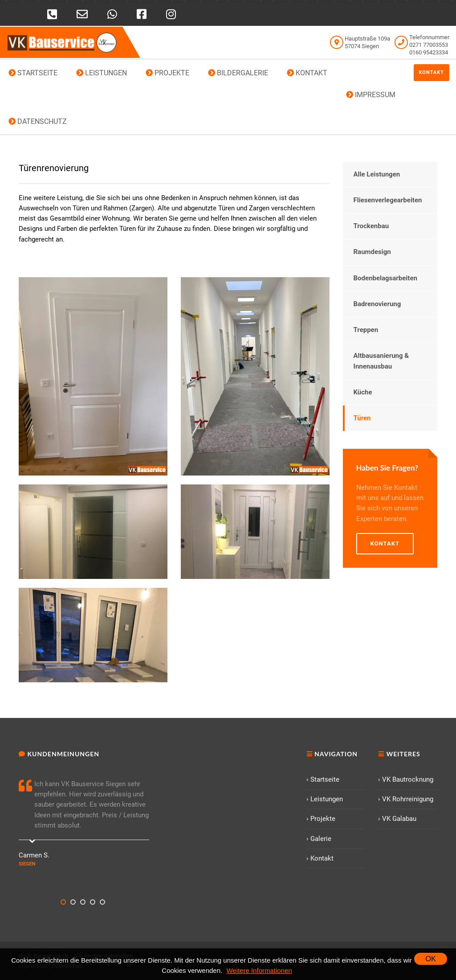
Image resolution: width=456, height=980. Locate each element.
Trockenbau (371, 226)
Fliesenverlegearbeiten (388, 200)
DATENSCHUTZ (38, 121)
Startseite (323, 779)
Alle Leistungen (377, 174)
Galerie (319, 839)
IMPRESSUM (371, 95)
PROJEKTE (167, 73)
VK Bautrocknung (406, 779)
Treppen (366, 330)
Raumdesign (372, 252)
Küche (363, 392)
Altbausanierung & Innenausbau (381, 361)
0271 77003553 (429, 45)
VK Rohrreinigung (406, 799)
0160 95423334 (429, 52)
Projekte (321, 819)
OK (431, 959)
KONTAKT (307, 73)
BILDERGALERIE (238, 73)
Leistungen (325, 799)
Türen (362, 418)
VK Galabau (397, 819)
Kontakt (432, 72)
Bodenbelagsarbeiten (385, 278)
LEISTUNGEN (102, 73)
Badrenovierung (377, 304)
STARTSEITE (33, 73)
